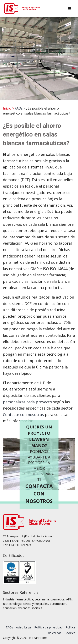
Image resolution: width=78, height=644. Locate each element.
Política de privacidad (48, 627)
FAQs (19, 108)
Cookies (70, 633)
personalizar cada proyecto (27, 402)
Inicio (7, 108)
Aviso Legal (24, 627)
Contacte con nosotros (23, 415)
